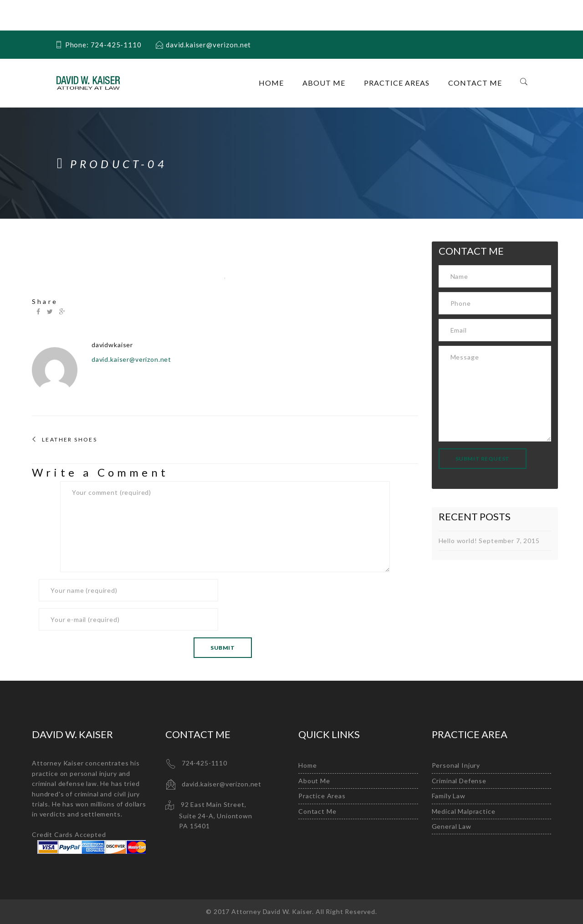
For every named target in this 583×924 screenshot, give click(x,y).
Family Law (449, 796)
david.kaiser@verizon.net (131, 359)
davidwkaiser (112, 345)
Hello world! (458, 541)
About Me (324, 83)
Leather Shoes (69, 440)
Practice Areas (397, 83)
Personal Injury (456, 765)
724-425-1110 (205, 763)
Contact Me (475, 83)
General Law (452, 826)
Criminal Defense (459, 781)
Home (271, 83)
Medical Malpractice (464, 811)
